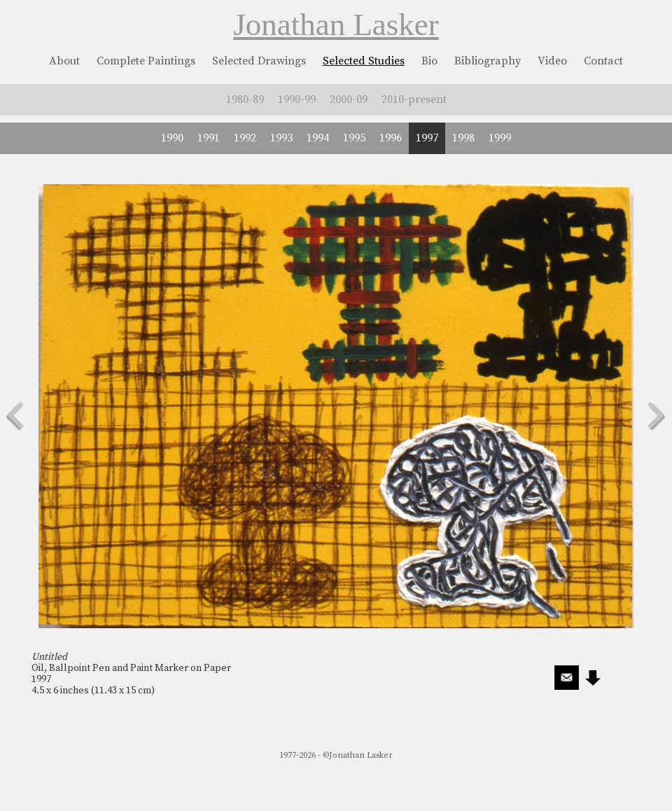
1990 (172, 138)
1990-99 (297, 99)
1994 (318, 138)
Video (552, 61)
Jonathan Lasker (336, 25)
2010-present (414, 99)
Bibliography (488, 61)
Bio (429, 61)
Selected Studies (364, 61)
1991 (209, 138)
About (64, 61)
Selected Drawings (259, 61)
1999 (500, 138)
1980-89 (245, 99)
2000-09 (349, 99)
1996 (391, 138)
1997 (427, 138)
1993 (281, 138)
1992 (245, 138)
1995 (354, 138)
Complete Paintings (146, 61)
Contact (603, 61)
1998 (463, 138)
